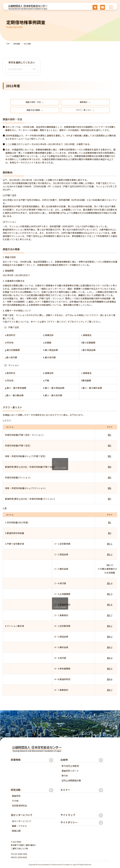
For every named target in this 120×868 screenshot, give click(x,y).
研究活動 (17, 44)
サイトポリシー (69, 822)
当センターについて (22, 821)
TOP (8, 44)
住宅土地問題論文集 (71, 780)
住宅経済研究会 (19, 806)
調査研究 (16, 796)
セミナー (65, 790)
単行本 (65, 776)
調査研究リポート (70, 771)
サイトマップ (68, 815)
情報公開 (16, 831)
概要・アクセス (19, 826)
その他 (15, 801)
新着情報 (16, 760)
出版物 (64, 760)
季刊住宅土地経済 (70, 766)
